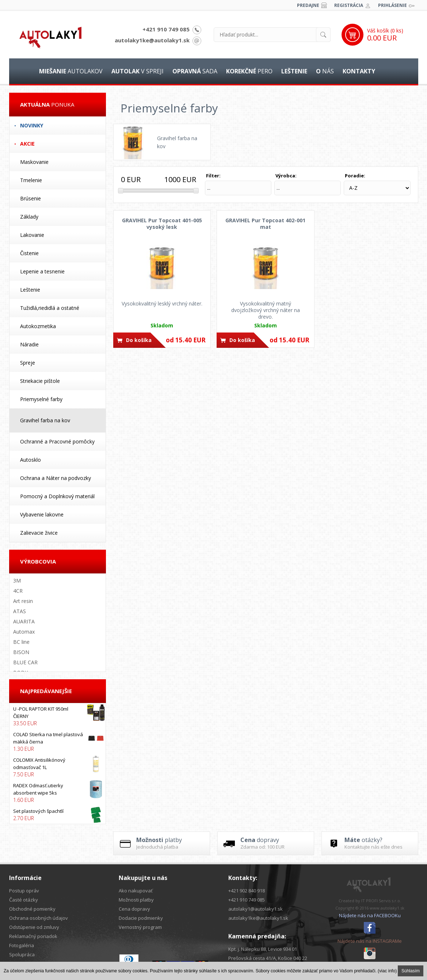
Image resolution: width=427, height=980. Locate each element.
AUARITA (24, 621)
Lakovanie (32, 235)
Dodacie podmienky (141, 918)
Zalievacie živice (39, 533)
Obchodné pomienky (32, 909)
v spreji (138, 71)
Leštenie (30, 290)
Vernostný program (140, 927)
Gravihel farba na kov (45, 420)
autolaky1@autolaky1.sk (256, 909)
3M (17, 581)
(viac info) (387, 971)
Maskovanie (34, 162)
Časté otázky (24, 900)
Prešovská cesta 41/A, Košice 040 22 (268, 958)
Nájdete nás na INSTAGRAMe (370, 941)
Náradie (29, 344)
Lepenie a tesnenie (42, 271)
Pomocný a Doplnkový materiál (57, 496)
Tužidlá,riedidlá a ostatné (50, 308)
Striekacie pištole (40, 381)
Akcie (27, 144)
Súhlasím (411, 971)
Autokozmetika (38, 326)
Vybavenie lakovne (42, 514)
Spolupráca (22, 954)
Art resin (23, 601)
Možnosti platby (136, 900)
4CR (18, 591)
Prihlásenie (392, 5)
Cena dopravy (134, 909)
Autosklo (30, 460)
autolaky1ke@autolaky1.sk (152, 40)
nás (325, 71)
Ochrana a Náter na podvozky (56, 478)
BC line (21, 642)
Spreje (28, 363)
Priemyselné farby (41, 399)
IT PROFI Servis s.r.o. (381, 901)
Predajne (308, 5)
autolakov (71, 71)
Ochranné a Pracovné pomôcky (57, 441)
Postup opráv (24, 891)
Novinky (32, 125)
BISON (21, 652)
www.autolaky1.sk (387, 908)
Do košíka (139, 340)
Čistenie (29, 253)
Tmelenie (31, 180)
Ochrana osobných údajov (39, 918)
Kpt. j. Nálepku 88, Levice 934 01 (263, 949)
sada (195, 71)
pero (249, 71)
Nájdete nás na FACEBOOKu (370, 915)
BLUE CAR (25, 662)
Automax (24, 632)
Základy (29, 217)
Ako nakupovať (136, 891)
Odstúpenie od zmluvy (34, 927)
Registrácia (349, 5)
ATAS (20, 611)
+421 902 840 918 (247, 891)
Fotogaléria (22, 945)
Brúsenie (30, 198)
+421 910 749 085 (166, 29)
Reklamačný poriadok (33, 936)
